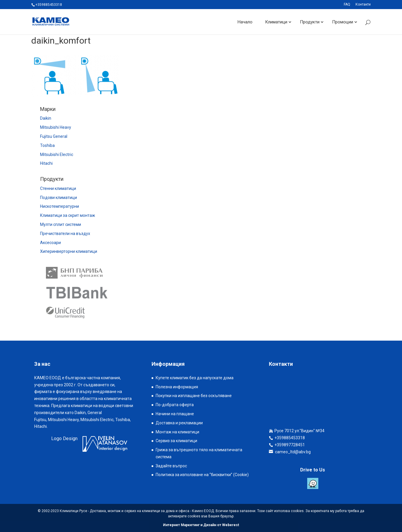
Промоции (343, 22)
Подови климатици (59, 198)
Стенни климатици (58, 188)
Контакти (363, 5)
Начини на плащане (175, 414)
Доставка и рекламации (179, 423)
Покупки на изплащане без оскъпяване (194, 396)
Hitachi (46, 163)
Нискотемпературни (60, 206)
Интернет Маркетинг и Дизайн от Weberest (201, 525)
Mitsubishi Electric (57, 155)
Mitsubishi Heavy (56, 127)
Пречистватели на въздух (65, 234)
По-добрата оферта (175, 405)
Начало (245, 22)
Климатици (276, 22)
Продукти (310, 22)
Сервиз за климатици (176, 441)
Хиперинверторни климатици (69, 251)
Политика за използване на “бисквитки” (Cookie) (202, 475)
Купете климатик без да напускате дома (195, 378)
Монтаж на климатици (177, 432)
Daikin (46, 118)
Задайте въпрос (171, 466)
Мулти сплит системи (61, 224)
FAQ (347, 5)
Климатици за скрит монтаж (68, 215)
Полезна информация (177, 387)
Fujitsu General (54, 136)
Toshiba (47, 145)
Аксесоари (50, 243)
